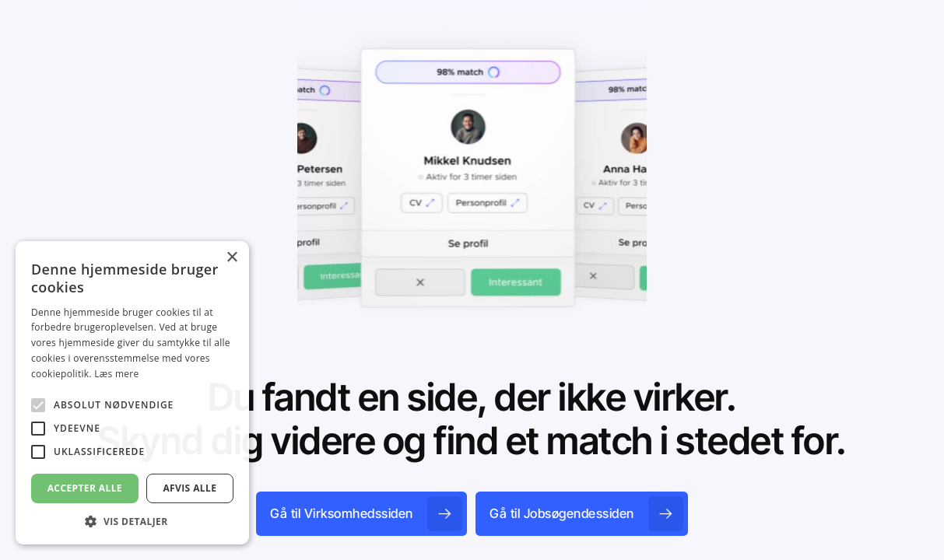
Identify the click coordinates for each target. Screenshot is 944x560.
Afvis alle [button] (190, 488)
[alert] (132, 393)
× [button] (232, 258)
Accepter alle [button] (85, 488)
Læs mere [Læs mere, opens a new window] (116, 374)
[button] (132, 521)
